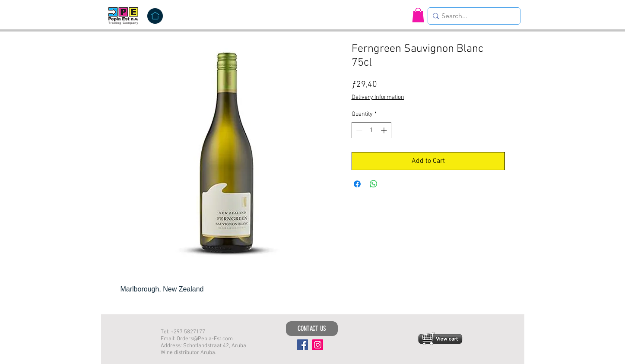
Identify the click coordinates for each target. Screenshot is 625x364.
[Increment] (385, 130)
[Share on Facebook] (357, 184)
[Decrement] (358, 130)
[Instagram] (318, 345)
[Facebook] (303, 345)
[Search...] (472, 16)
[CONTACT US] (312, 329)
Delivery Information (378, 97)
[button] (418, 15)
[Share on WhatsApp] (374, 184)
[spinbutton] (371, 130)
